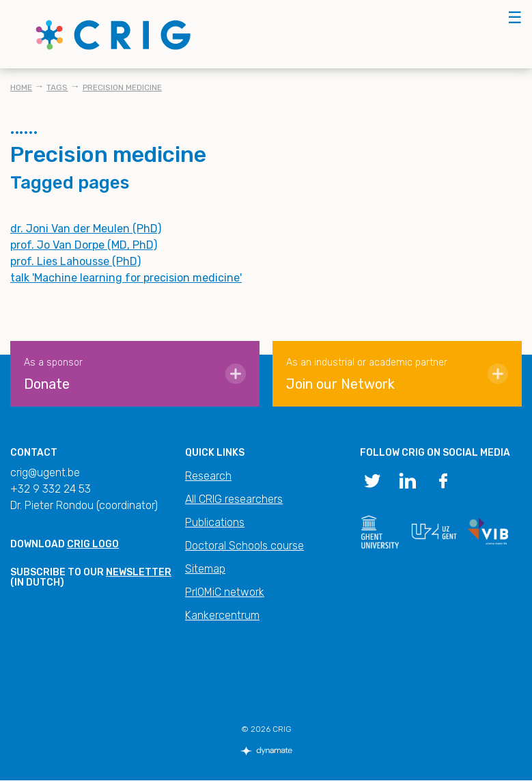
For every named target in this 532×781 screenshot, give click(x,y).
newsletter (139, 572)
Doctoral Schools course (244, 546)
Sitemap (205, 569)
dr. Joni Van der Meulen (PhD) (86, 229)
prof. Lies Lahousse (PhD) (75, 261)
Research (208, 476)
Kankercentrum (222, 615)
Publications (215, 522)
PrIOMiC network (225, 592)
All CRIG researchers (234, 499)
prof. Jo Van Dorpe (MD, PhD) (84, 245)
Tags (57, 87)
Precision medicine (122, 87)
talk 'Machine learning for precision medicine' (126, 278)
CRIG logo (93, 544)
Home (21, 87)
